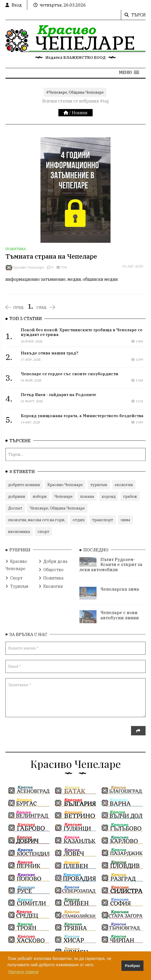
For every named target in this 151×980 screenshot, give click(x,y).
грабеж (130, 496)
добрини (17, 496)
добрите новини (24, 484)
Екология (51, 583)
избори (40, 496)
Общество (51, 567)
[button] (129, 72)
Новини (80, 113)
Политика (16, 249)
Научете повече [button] (23, 972)
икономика (19, 531)
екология (124, 484)
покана (87, 496)
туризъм (99, 484)
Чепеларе (63, 496)
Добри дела (53, 558)
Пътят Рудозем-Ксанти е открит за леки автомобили (111, 562)
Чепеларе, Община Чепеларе (57, 507)
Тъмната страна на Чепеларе (51, 256)
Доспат (15, 507)
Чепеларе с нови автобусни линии (120, 612)
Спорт (14, 575)
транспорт (103, 519)
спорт (43, 531)
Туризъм (17, 583)
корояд (109, 496)
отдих (79, 519)
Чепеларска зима (120, 586)
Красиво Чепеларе (29, 267)
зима (125, 519)
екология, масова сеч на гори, (37, 519)
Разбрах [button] (133, 966)
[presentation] (45, 731)
